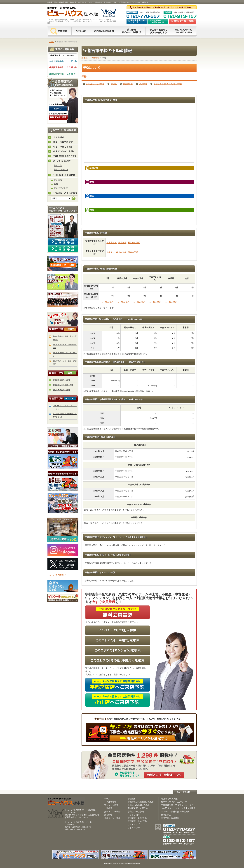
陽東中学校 (133, 252)
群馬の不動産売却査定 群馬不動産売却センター (63, 481)
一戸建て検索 (110, 802)
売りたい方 (81, 31)
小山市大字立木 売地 (61, 390)
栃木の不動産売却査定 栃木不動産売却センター (63, 459)
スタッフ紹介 (63, 299)
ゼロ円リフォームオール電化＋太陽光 (178, 808)
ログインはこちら (58, 109)
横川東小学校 (134, 243)
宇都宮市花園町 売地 (61, 380)
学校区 (114, 84)
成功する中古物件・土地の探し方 (63, 281)
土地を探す (63, 138)
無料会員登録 (183, 21)
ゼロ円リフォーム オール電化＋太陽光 (184, 31)
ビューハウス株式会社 (57, 575)
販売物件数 (128, 84)
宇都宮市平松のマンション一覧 (168, 84)
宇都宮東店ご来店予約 (138, 808)
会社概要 (132, 799)
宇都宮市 (95, 58)
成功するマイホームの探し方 (132, 31)
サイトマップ (134, 824)
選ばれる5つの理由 (104, 31)
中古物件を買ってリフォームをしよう (158, 31)
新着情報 (108, 815)
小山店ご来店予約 (136, 812)
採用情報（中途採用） (138, 821)
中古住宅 (58, 166)
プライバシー (134, 828)
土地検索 (108, 808)
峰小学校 (122, 243)
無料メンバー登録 (112, 812)
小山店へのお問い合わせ (158, 21)
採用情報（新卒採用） (138, 818)
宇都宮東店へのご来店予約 (63, 241)
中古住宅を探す (63, 147)
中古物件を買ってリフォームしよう (177, 805)
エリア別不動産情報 (170, 818)
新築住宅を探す (63, 142)
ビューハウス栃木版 (66, 801)
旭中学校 (110, 252)
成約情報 (143, 84)
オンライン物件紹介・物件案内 (175, 812)
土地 (56, 184)
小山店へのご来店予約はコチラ (63, 248)
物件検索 (59, 31)
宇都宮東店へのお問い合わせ (137, 21)
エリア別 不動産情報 (63, 438)
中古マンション (61, 170)
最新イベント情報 (112, 818)
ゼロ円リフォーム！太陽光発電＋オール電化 (63, 263)
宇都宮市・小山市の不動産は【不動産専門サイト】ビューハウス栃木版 (69, 12)
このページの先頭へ (185, 792)
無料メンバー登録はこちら (164, 775)
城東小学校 (111, 243)
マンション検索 (111, 805)
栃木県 (85, 58)
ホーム (107, 799)
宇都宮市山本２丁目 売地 (63, 385)
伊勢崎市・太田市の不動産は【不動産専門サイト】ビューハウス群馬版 (63, 503)
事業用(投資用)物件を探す (63, 156)
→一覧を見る (107, 302)
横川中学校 (121, 252)
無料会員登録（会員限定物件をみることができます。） (58, 117)
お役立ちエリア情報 (95, 84)
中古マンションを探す (63, 152)
